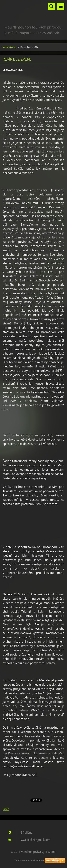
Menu (61, 6)
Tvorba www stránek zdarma (29, 860)
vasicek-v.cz (10, 47)
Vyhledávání (51, 6)
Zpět (6, 809)
